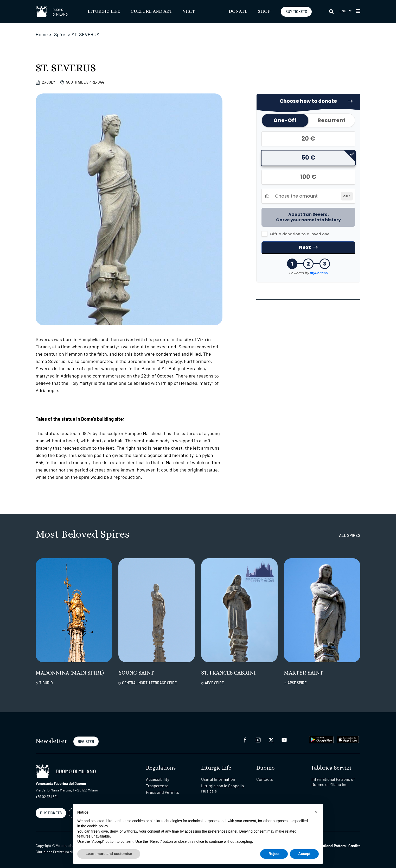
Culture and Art (151, 11)
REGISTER (86, 742)
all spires (350, 535)
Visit (189, 11)
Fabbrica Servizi (331, 768)
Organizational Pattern (328, 846)
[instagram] (258, 740)
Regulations (161, 768)
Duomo (266, 768)
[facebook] (245, 740)
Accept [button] (304, 854)
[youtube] (284, 740)
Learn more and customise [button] (109, 854)
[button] (358, 11)
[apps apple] (348, 739)
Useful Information (218, 779)
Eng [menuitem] (343, 11)
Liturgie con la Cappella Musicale (222, 788)
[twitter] (271, 740)
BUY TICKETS (296, 12)
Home (42, 34)
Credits (354, 846)
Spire (60, 34)
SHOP (264, 11)
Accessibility (158, 779)
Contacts (265, 779)
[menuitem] (346, 11)
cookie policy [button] (97, 826)
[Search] (332, 11)
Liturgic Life (104, 11)
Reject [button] (274, 854)
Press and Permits (162, 792)
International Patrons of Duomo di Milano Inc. (333, 782)
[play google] (321, 739)
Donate (238, 11)
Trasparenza (157, 786)
